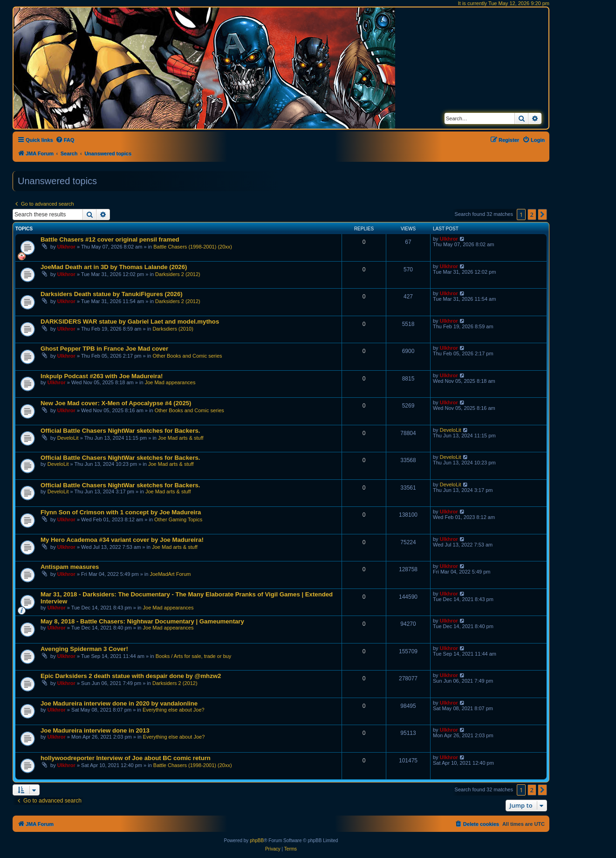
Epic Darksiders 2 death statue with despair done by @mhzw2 (131, 676)
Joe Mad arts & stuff (181, 438)
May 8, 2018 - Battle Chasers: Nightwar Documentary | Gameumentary (142, 621)
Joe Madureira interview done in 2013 (95, 730)
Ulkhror (66, 247)
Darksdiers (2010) (173, 329)
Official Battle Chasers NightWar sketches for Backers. (120, 431)
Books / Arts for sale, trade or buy (194, 656)
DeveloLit (68, 438)
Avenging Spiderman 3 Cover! (84, 649)
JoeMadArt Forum (170, 574)
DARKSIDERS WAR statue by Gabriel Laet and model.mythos (130, 322)
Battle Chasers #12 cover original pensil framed (110, 239)
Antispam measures (70, 567)
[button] (542, 214)
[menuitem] (65, 140)
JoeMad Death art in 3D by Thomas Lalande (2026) (114, 267)
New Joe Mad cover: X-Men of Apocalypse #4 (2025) (116, 403)
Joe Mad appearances (170, 382)
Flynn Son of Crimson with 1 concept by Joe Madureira (121, 512)
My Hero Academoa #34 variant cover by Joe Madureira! (122, 540)
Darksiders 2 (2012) (178, 274)
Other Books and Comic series (187, 356)
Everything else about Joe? (174, 710)
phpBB (257, 841)
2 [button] (532, 214)
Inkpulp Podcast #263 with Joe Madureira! (102, 376)
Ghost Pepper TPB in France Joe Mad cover (104, 349)
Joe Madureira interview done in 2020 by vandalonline (119, 703)
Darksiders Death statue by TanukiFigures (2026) (112, 294)
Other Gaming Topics (178, 519)
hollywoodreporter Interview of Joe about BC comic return (126, 758)
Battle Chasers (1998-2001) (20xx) (193, 247)
